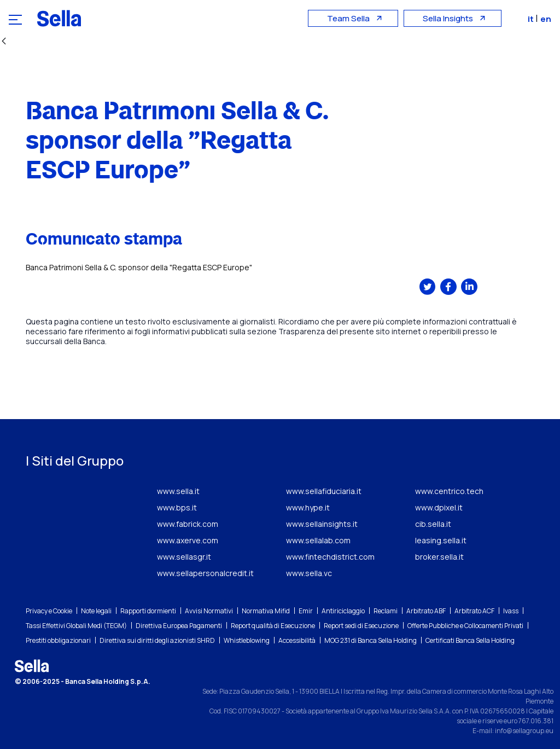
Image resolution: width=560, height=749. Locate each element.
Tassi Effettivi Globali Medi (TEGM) (76, 626)
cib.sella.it (433, 524)
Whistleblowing (247, 640)
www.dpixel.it (439, 507)
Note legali (96, 611)
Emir (306, 611)
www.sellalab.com (318, 540)
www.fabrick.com (188, 524)
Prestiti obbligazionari (58, 640)
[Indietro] (4, 42)
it (532, 19)
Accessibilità (297, 640)
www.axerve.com (188, 540)
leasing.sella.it (441, 540)
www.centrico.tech (449, 491)
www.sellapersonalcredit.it (205, 573)
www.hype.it (308, 507)
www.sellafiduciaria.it (324, 491)
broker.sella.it (439, 557)
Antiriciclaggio (343, 611)
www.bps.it (177, 507)
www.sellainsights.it (322, 524)
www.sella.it (178, 491)
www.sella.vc (309, 573)
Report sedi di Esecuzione (361, 626)
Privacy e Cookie (49, 611)
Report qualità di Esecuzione (273, 626)
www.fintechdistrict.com (330, 557)
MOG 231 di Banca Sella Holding (371, 640)
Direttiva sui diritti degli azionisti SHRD (157, 640)
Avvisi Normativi (209, 611)
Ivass (511, 611)
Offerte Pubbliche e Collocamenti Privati (465, 626)
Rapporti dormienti (148, 611)
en (546, 19)
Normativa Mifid (266, 611)
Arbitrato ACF (474, 611)
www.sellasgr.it (184, 557)
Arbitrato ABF (426, 611)
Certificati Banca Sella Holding (470, 640)
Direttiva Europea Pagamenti (179, 626)
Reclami (386, 611)
